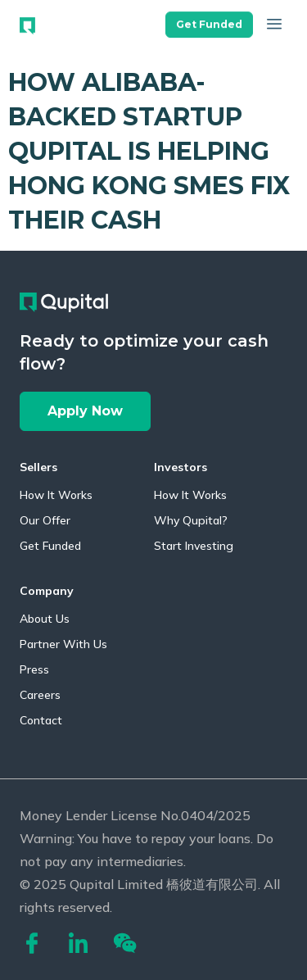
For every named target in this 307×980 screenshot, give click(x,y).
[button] (209, 21)
